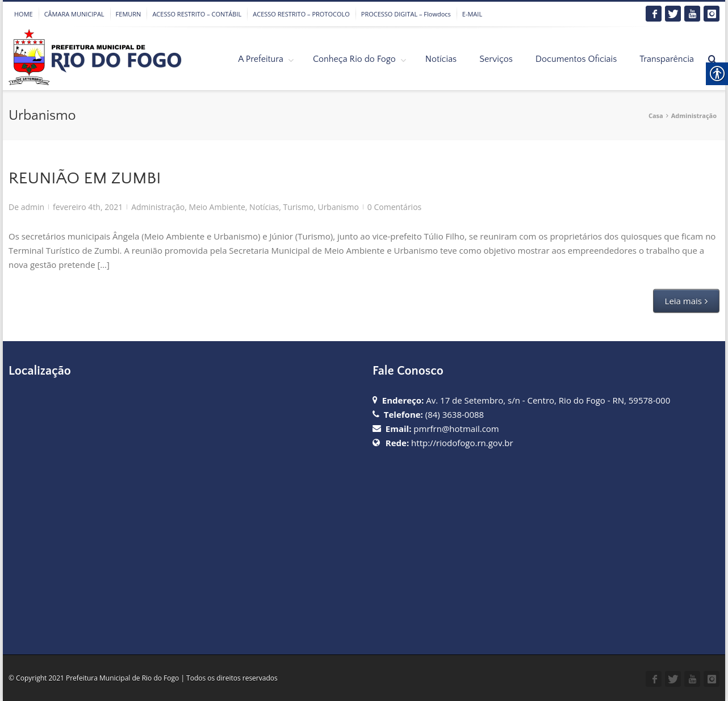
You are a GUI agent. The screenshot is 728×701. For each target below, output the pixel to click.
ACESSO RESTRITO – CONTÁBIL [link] (197, 14)
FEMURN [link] (129, 14)
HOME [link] (24, 14)
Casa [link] (656, 116)
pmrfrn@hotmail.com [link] (456, 429)
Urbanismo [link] (338, 207)
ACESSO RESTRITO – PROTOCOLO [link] (301, 14)
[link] (654, 14)
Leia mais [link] (683, 301)
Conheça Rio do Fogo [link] (354, 59)
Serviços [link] (496, 59)
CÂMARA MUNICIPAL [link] (74, 14)
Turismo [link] (299, 207)
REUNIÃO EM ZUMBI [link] (85, 179)
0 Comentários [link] (394, 207)
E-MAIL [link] (472, 14)
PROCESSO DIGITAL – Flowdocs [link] (406, 14)
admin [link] (33, 207)
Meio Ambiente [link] (217, 207)
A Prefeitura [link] (261, 59)
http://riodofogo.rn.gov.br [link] (462, 443)
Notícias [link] (441, 59)
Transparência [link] (667, 59)
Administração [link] (694, 116)
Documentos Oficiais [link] (576, 59)
